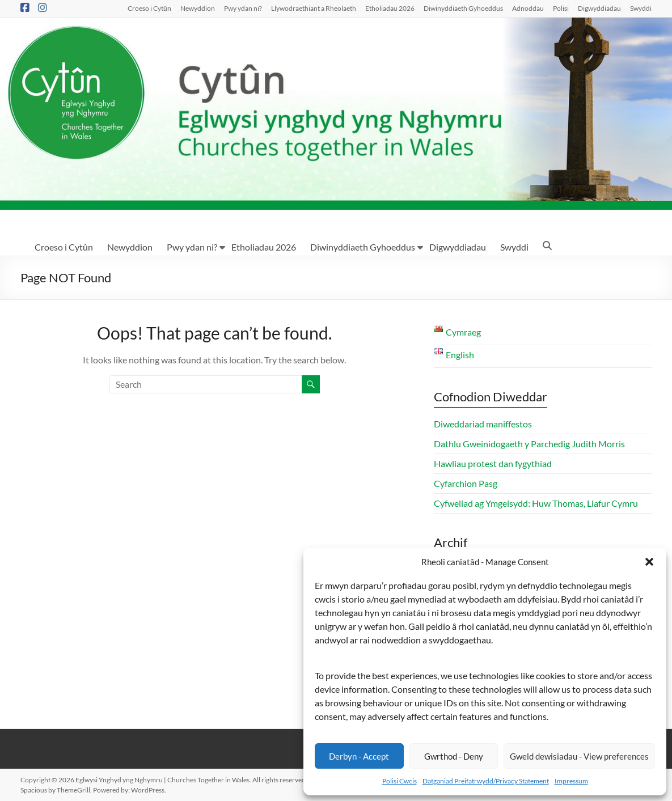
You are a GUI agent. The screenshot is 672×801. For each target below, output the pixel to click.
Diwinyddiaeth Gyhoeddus (463, 8)
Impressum (571, 781)
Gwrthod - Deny (454, 756)
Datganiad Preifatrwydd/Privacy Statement (486, 781)
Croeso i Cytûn (149, 8)
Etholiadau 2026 (390, 8)
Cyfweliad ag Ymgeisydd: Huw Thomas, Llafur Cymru (536, 503)
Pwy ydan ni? (243, 8)
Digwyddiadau (599, 8)
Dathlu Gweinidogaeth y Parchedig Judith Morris (529, 444)
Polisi (561, 8)
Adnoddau (528, 8)
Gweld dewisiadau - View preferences (579, 756)
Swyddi (641, 8)
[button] (649, 562)
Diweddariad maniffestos (483, 424)
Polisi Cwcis (400, 781)
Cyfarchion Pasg (466, 483)
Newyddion (198, 8)
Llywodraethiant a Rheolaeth (314, 8)
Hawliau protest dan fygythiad (493, 463)
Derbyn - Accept (359, 756)
